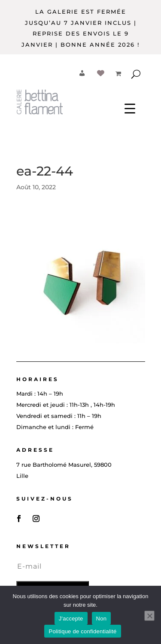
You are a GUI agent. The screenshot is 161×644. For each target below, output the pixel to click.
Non (102, 619)
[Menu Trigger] (130, 108)
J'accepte (71, 619)
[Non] (149, 616)
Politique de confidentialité (82, 631)
